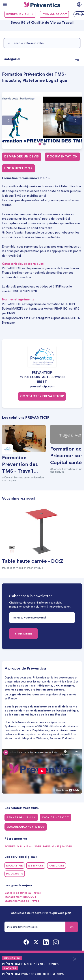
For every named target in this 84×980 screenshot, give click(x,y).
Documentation (62, 157)
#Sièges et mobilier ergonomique (22, 568)
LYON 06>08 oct (54, 14)
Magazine (14, 866)
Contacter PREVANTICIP (42, 397)
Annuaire (57, 866)
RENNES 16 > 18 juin (21, 817)
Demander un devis (22, 157)
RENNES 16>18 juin (20, 14)
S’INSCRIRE (23, 634)
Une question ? (18, 168)
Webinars (36, 866)
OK (72, 927)
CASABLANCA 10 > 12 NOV (26, 827)
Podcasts (15, 874)
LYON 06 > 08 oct (55, 817)
